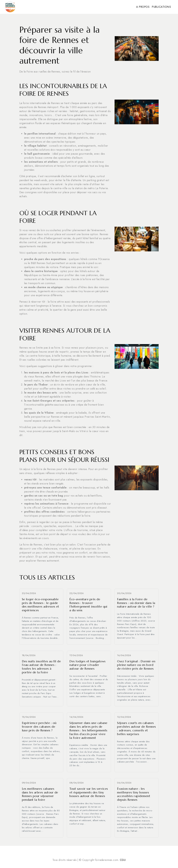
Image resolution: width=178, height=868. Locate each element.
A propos (143, 7)
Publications (161, 7)
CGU (123, 860)
